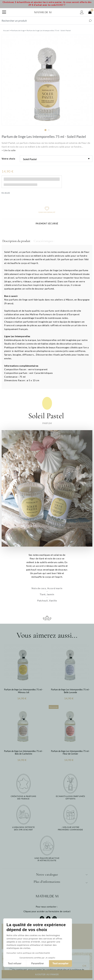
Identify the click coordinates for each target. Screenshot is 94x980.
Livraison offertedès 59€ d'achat (24, 828)
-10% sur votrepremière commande (70, 828)
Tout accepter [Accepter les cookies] (36, 964)
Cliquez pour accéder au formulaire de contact (47, 911)
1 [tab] (45, 130)
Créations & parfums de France (24, 797)
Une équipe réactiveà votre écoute (47, 859)
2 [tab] (49, 130)
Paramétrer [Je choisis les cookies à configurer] (13, 964)
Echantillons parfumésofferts (70, 797)
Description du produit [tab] (16, 241)
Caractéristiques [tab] (43, 241)
